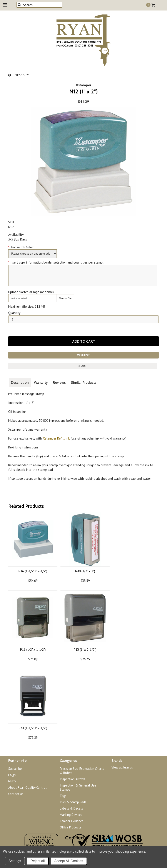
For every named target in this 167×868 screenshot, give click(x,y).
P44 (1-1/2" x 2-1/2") (33, 728)
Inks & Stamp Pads (73, 802)
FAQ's (12, 775)
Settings (15, 861)
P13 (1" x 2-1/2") (85, 650)
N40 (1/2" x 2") (85, 571)
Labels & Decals (71, 808)
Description (20, 383)
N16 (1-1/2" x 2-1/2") (33, 571)
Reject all (38, 861)
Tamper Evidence (72, 821)
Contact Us (16, 794)
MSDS (12, 781)
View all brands (122, 767)
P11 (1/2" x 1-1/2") (33, 650)
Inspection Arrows (73, 779)
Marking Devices (71, 815)
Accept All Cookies (69, 861)
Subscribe (15, 769)
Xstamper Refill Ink (56, 438)
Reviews (59, 383)
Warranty (41, 383)
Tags (63, 796)
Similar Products (84, 383)
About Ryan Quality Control (27, 788)
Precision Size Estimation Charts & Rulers (82, 771)
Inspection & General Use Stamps (78, 787)
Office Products (71, 827)
